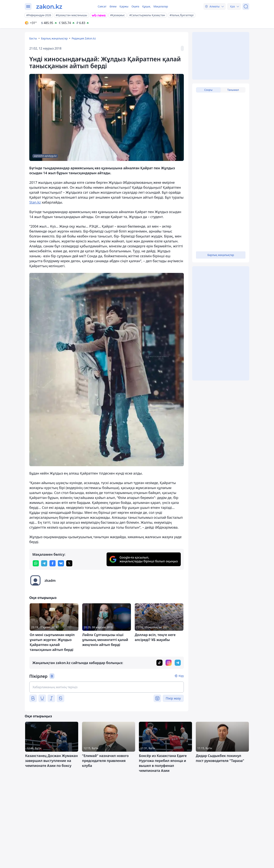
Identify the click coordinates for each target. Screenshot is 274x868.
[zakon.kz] (49, 6)
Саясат (102, 6)
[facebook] (53, 563)
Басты (33, 38)
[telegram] (44, 563)
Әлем (113, 6)
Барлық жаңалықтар (54, 38)
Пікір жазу (173, 698)
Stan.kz (35, 202)
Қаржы (124, 6)
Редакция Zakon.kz (84, 38)
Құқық (146, 6)
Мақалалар (161, 6)
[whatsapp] (36, 563)
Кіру (181, 676)
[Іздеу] (246, 6)
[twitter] (69, 563)
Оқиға (135, 6)
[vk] (61, 563)
